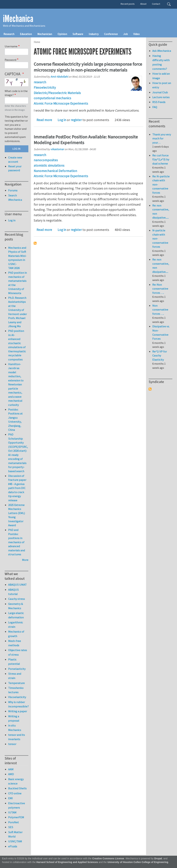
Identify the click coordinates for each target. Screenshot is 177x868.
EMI (10, 798)
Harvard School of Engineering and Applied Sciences (67, 862)
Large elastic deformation (16, 615)
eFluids (13, 846)
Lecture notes (161, 97)
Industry (94, 34)
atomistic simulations (49, 165)
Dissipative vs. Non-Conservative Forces (161, 332)
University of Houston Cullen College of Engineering (138, 862)
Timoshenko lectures (16, 690)
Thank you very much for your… (162, 138)
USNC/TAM (15, 841)
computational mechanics (52, 98)
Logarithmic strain (16, 625)
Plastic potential (14, 662)
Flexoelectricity (45, 87)
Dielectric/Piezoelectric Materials (57, 93)
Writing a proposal (14, 718)
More (25, 560)
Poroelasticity (17, 669)
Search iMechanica (15, 198)
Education (26, 34)
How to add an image (161, 76)
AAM (11, 769)
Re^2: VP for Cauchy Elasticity (160, 356)
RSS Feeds (159, 102)
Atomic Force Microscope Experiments (61, 103)
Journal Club (160, 92)
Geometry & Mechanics (16, 606)
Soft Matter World (15, 834)
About (143, 4)
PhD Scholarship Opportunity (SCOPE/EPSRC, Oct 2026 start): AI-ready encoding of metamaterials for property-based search (18, 453)
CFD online (15, 793)
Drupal (158, 859)
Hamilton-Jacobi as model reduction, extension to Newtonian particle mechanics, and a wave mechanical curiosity (16, 384)
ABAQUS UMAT (17, 585)
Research (9, 34)
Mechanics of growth (16, 634)
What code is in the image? (16, 93)
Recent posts (128, 4)
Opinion (62, 34)
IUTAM (12, 812)
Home (37, 42)
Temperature (16, 683)
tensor (12, 744)
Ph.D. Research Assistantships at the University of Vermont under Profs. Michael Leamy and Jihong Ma (17, 312)
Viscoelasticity (17, 697)
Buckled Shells (17, 788)
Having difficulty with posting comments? (161, 62)
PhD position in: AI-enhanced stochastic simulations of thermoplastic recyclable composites (17, 345)
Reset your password (15, 168)
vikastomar (57, 149)
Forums (13, 190)
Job (125, 34)
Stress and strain (15, 676)
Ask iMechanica (162, 51)
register (76, 120)
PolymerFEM (16, 817)
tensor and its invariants (17, 737)
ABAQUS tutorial (13, 592)
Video (136, 34)
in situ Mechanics (15, 728)
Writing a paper (18, 711)
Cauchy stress (17, 599)
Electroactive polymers (17, 805)
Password (10, 60)
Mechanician (45, 34)
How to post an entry (162, 85)
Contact (156, 4)
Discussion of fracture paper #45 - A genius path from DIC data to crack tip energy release (17, 488)
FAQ (155, 107)
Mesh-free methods (15, 643)
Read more (44, 120)
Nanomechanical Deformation (55, 171)
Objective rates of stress (18, 652)
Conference (111, 34)
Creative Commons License (108, 859)
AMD (11, 774)
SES (11, 827)
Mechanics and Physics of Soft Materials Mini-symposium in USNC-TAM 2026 (17, 258)
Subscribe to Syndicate (150, 389)
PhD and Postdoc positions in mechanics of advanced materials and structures (17, 542)
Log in (62, 120)
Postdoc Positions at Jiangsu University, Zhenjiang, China (15, 420)
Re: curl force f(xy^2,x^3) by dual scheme (161, 159)
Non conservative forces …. (160, 310)
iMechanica (18, 19)
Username (11, 46)
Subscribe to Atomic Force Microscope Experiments (35, 243)
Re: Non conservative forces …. (160, 289)
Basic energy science (16, 781)
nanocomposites (46, 160)
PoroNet (13, 822)
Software (78, 34)
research (40, 82)
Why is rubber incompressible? (18, 704)
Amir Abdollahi (59, 77)
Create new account (15, 160)
